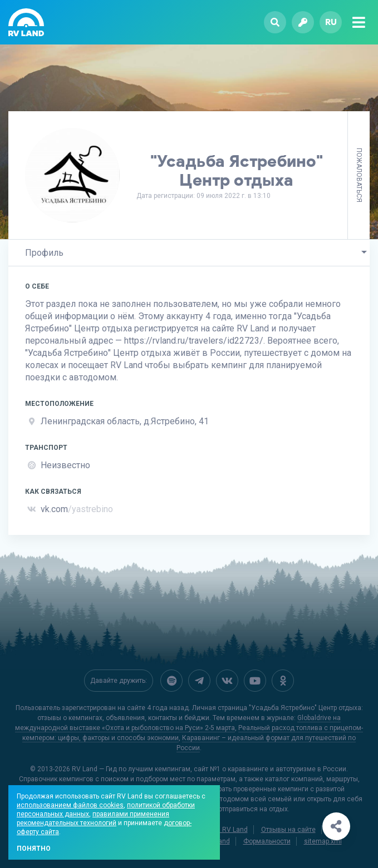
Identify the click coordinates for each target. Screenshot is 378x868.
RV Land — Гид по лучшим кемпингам (131, 769)
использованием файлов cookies (70, 805)
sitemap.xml (323, 841)
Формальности (267, 841)
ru (331, 22)
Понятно (34, 849)
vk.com (77, 509)
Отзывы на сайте (288, 830)
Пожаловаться (359, 175)
